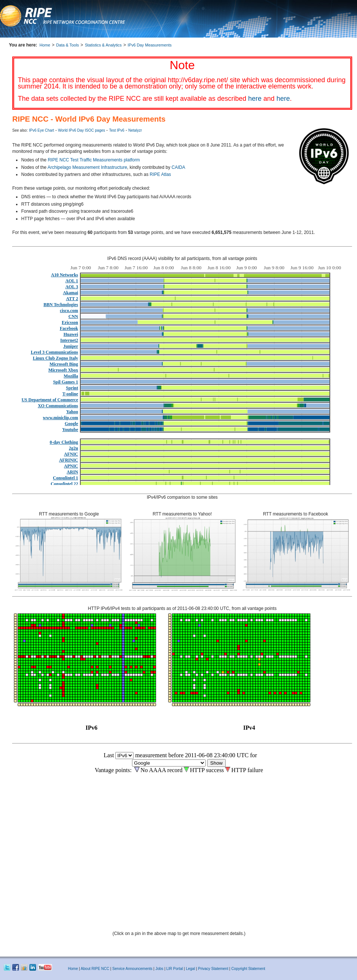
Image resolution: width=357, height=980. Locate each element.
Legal (190, 969)
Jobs (159, 969)
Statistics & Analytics (103, 45)
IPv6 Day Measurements (149, 45)
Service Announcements (132, 969)
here (255, 99)
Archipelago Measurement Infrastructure (87, 167)
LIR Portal (174, 969)
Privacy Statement (214, 969)
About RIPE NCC (95, 969)
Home (45, 45)
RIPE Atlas (160, 174)
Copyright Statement (248, 969)
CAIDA (178, 167)
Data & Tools (67, 45)
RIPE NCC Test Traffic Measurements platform (94, 160)
